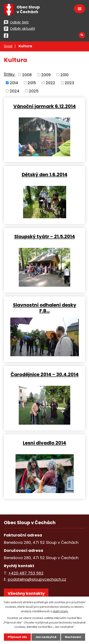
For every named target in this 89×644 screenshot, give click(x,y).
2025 (34, 91)
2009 (46, 75)
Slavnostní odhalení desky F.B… (45, 308)
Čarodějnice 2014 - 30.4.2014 (45, 374)
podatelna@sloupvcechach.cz (37, 579)
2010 (64, 75)
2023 (69, 83)
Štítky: (10, 74)
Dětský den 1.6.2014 (45, 174)
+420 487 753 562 (26, 573)
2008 (27, 75)
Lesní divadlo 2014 (44, 443)
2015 (32, 83)
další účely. (61, 611)
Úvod (8, 46)
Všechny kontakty (26, 593)
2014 (14, 83)
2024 (15, 91)
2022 (50, 83)
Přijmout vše (17, 637)
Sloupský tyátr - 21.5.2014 (45, 236)
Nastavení (73, 637)
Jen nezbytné (46, 637)
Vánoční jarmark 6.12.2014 (45, 106)
